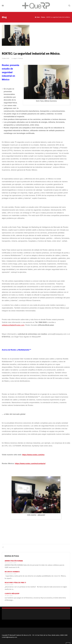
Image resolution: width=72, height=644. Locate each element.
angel (15, 58)
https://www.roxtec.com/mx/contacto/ (30, 463)
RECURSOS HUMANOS (12, 572)
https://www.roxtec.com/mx (33, 455)
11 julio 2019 (5, 58)
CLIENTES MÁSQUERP (12, 594)
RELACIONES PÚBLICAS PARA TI (15, 583)
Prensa (21, 58)
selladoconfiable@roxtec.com (13, 325)
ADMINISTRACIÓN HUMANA (14, 561)
